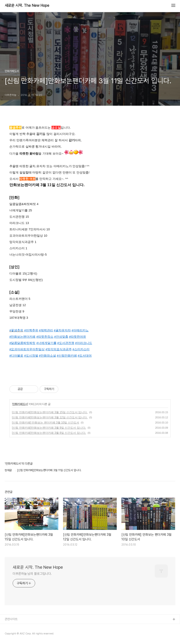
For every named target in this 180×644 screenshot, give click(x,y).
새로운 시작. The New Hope (27, 6)
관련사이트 (11, 619)
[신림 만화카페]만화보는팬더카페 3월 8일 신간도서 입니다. (49, 433)
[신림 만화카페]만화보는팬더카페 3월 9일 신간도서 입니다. (49, 428)
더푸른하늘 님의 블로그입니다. (32, 574)
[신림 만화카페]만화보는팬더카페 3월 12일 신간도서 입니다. (50, 417)
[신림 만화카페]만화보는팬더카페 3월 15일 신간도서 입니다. (50, 412)
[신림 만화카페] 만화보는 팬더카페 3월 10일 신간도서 (46, 423)
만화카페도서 (20, 404)
